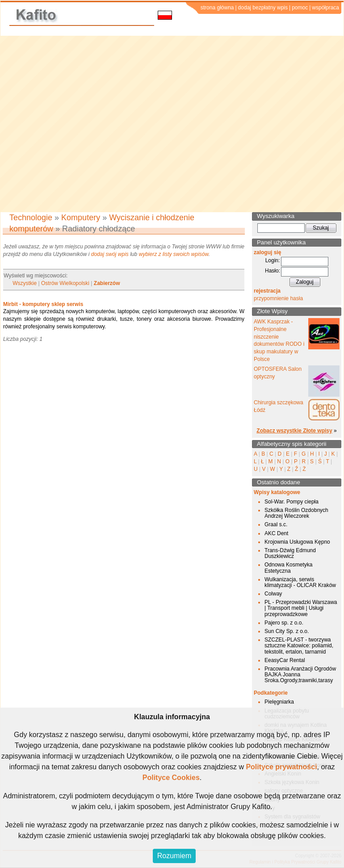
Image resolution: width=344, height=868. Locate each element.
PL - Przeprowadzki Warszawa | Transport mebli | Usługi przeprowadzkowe (301, 608)
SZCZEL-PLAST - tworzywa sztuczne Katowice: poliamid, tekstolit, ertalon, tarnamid (299, 646)
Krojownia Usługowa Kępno (297, 542)
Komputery (81, 218)
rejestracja (267, 291)
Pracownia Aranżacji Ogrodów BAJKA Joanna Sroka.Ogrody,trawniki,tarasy (300, 675)
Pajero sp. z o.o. (284, 623)
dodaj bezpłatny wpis (263, 8)
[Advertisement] (84, 124)
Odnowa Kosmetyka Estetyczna (288, 568)
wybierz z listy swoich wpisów (174, 254)
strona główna (217, 8)
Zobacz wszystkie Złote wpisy (294, 431)
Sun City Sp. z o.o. (287, 631)
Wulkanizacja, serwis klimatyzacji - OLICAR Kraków (300, 582)
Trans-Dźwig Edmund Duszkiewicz (290, 553)
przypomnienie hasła (278, 298)
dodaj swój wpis (110, 254)
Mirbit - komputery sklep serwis (43, 304)
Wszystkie (25, 283)
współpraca (325, 8)
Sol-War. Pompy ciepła (292, 502)
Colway (273, 594)
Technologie (31, 218)
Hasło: (273, 271)
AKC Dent (276, 533)
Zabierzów (107, 283)
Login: (273, 260)
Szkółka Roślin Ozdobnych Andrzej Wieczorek (296, 513)
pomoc (300, 8)
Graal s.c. (276, 524)
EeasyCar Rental (285, 660)
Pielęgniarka (279, 702)
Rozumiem (174, 856)
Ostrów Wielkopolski (65, 283)
